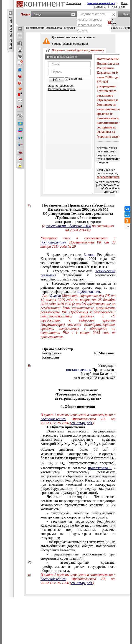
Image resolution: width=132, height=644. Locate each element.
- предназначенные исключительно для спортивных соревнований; (78, 556)
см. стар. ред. (82, 423)
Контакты (100, 7)
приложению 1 (100, 468)
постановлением (79, 370)
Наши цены (118, 7)
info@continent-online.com (110, 190)
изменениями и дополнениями (68, 226)
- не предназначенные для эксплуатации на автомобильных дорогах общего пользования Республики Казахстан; (78, 546)
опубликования (88, 292)
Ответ (55, 296)
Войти (56, 80)
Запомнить (76, 79)
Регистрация (74, 3)
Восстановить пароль (62, 89)
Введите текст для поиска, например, (91, 22)
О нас (124, 3)
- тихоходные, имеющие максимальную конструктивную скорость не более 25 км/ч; (78, 515)
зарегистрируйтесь (110, 177)
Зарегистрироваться (61, 86)
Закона (89, 255)
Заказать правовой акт (101, 3)
